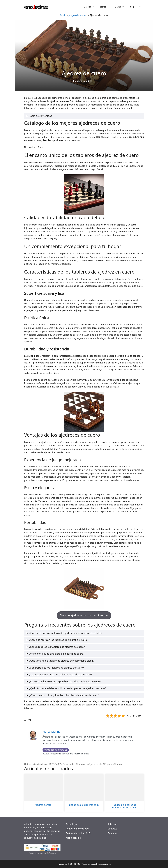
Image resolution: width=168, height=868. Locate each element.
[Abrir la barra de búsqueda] (140, 7)
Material (91, 7)
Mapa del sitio (73, 838)
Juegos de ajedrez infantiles (84, 805)
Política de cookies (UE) (78, 833)
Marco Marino (52, 731)
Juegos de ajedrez (78, 15)
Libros (106, 7)
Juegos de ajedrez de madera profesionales (125, 806)
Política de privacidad (77, 829)
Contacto (112, 829)
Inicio (63, 15)
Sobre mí (112, 824)
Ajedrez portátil (43, 805)
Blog (132, 7)
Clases (121, 7)
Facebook (113, 833)
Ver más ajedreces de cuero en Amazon (84, 615)
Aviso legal (72, 824)
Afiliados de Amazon (35, 824)
